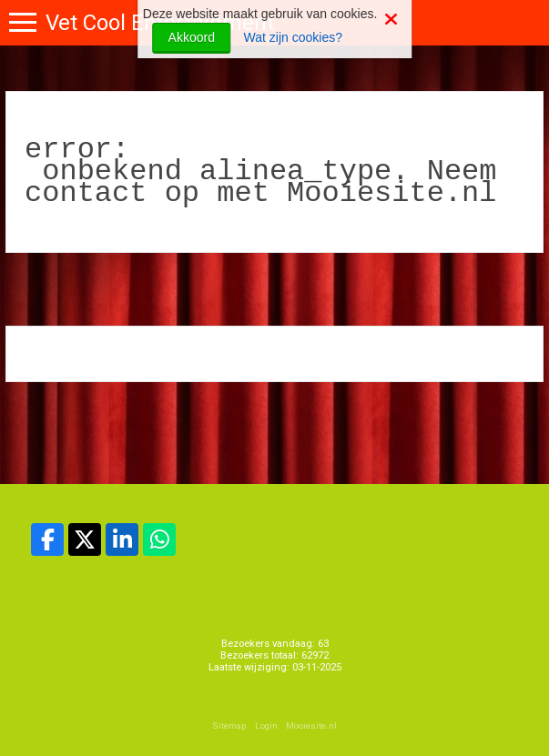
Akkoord (192, 37)
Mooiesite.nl (311, 726)
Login (266, 726)
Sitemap (229, 726)
